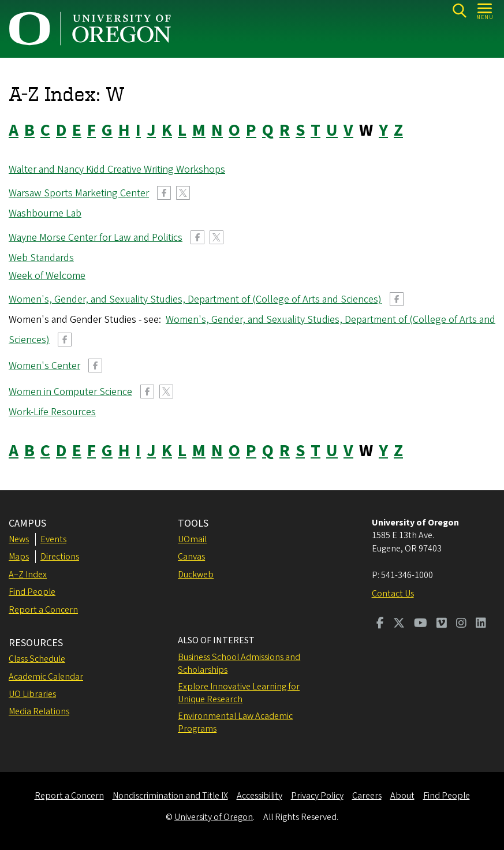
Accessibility (260, 796)
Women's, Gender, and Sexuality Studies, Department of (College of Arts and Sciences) (195, 299)
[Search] (459, 11)
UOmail (192, 539)
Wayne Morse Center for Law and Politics (96, 238)
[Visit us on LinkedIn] (481, 624)
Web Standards (41, 258)
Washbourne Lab (45, 213)
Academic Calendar (46, 677)
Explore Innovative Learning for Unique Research (239, 693)
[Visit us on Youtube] (421, 624)
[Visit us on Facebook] (380, 624)
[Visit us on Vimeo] (442, 624)
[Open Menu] (485, 11)
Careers (367, 796)
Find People (32, 592)
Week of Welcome (47, 276)
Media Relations (39, 711)
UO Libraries (32, 694)
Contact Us (393, 594)
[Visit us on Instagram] (461, 624)
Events (53, 539)
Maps (19, 557)
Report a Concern (43, 610)
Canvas (191, 557)
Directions (60, 557)
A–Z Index (28, 575)
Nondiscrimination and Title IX (170, 796)
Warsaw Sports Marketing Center (79, 193)
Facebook (164, 193)
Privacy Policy (317, 796)
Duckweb (196, 575)
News (19, 539)
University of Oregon (214, 817)
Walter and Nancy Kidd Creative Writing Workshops (117, 169)
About (402, 796)
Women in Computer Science (70, 392)
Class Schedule (37, 659)
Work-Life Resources (52, 412)
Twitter (183, 193)
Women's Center (44, 366)
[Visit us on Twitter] (399, 624)
